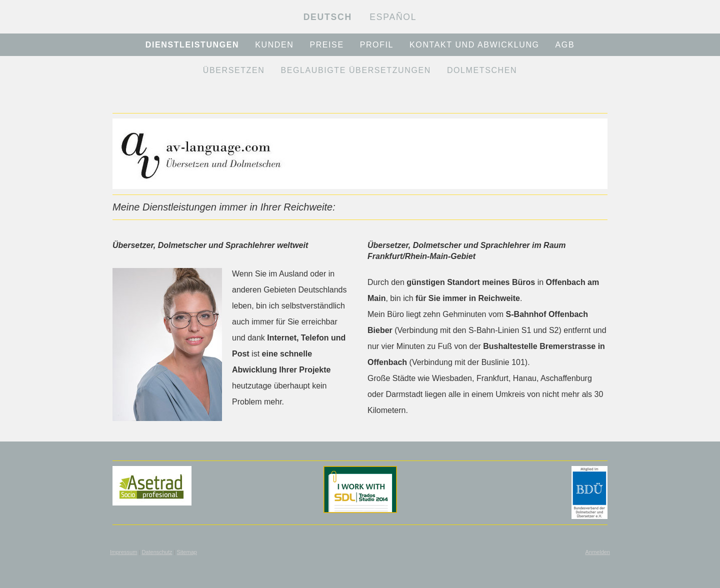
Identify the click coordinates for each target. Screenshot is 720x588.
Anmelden (597, 552)
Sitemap (187, 552)
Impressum (123, 552)
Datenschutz (157, 552)
